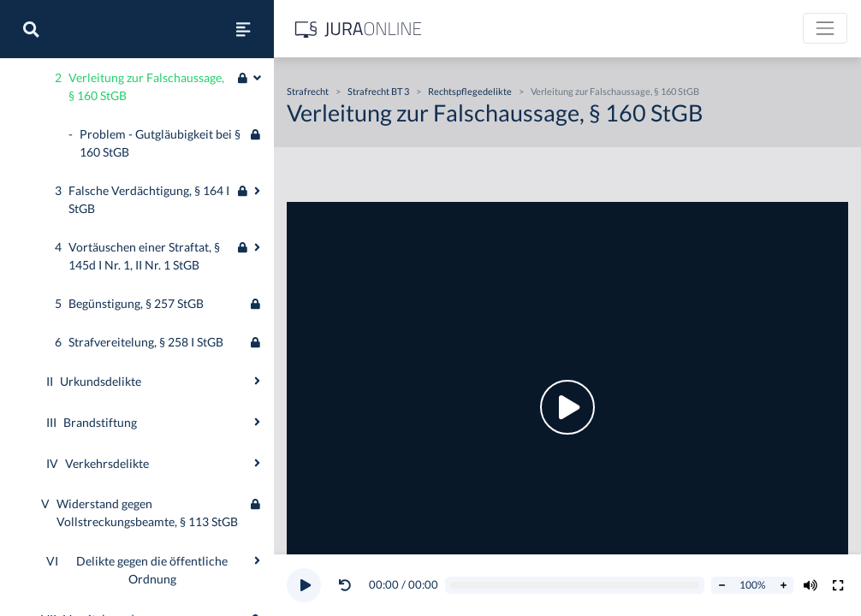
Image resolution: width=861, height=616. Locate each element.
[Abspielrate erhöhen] (783, 585)
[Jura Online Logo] (359, 29)
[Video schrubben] (575, 586)
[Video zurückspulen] (345, 585)
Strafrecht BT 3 (378, 91)
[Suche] (31, 29)
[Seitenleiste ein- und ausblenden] (243, 29)
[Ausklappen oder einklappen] (257, 430)
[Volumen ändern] (811, 585)
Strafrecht (41, 110)
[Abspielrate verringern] (721, 585)
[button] (348, 585)
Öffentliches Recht (63, 64)
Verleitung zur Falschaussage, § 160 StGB (615, 91)
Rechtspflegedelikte (470, 91)
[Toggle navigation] (825, 28)
